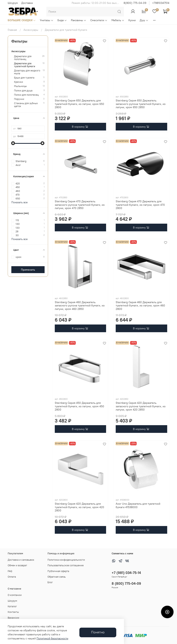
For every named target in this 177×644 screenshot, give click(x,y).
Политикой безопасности (52, 638)
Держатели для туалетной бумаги (25, 65)
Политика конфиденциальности (66, 560)
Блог (50, 582)
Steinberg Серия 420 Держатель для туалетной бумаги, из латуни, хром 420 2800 (79, 507)
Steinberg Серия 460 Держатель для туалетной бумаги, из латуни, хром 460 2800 (140, 306)
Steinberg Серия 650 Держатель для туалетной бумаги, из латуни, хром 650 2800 (79, 104)
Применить (28, 270)
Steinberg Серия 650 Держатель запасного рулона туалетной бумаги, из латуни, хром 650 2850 (141, 104)
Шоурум (13, 3)
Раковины (79, 20)
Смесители (99, 20)
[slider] (13, 143)
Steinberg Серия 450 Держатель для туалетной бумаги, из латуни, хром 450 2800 (79, 406)
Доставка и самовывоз (21, 560)
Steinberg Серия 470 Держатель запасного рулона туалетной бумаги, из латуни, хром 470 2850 (80, 205)
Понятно (98, 632)
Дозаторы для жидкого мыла (27, 72)
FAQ (10, 571)
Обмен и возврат (17, 565)
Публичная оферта (58, 571)
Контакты (13, 612)
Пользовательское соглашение (66, 565)
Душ (144, 20)
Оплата (12, 577)
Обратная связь (57, 577)
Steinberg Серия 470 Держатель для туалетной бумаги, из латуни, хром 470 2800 (140, 205)
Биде (62, 20)
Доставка (27, 3)
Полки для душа (23, 91)
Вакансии (13, 618)
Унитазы (47, 20)
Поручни (19, 99)
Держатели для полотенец (23, 58)
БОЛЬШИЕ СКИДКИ (22, 20)
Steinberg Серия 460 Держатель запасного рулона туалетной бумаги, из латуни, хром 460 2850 (80, 306)
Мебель (118, 20)
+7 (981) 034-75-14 (126, 573)
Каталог (12, 606)
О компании (15, 595)
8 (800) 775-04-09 (126, 583)
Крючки (19, 82)
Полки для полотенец (26, 95)
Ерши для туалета (24, 78)
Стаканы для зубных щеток (26, 105)
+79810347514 (161, 3)
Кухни (132, 20)
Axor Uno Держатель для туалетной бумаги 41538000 (138, 505)
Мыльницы (20, 86)
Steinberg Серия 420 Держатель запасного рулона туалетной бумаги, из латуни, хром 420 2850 (141, 406)
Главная (12, 30)
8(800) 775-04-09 (135, 3)
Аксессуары (31, 30)
